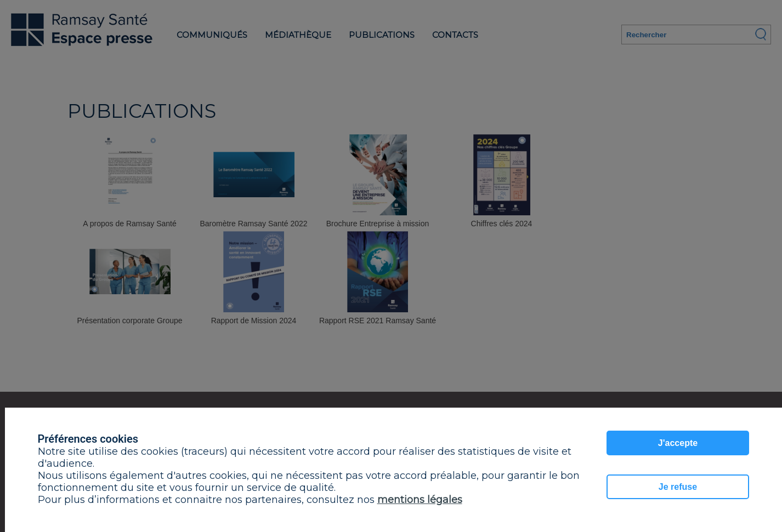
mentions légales (420, 500)
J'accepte (678, 443)
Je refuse (678, 487)
